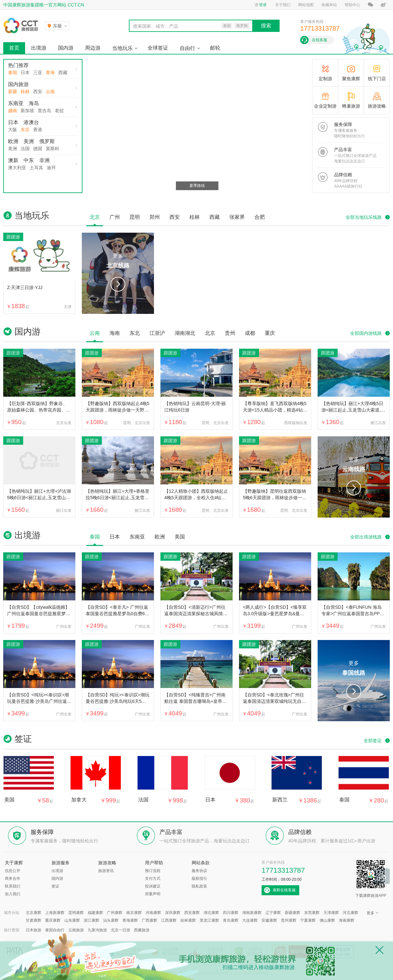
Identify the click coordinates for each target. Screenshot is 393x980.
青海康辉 (130, 920)
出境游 (39, 48)
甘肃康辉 (34, 920)
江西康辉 (169, 920)
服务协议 (199, 871)
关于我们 (283, 5)
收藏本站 (329, 5)
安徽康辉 (269, 920)
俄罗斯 (47, 141)
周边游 (93, 48)
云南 (50, 92)
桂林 (25, 92)
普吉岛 (44, 111)
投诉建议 (153, 886)
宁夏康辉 (308, 920)
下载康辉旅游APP (371, 878)
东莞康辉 (312, 913)
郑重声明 (153, 894)
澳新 (13, 160)
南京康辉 (134, 913)
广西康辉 (149, 920)
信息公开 (13, 871)
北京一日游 (120, 930)
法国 (25, 149)
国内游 (66, 48)
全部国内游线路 (366, 333)
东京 (25, 130)
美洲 (29, 141)
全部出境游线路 (366, 537)
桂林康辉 (188, 920)
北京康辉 (34, 913)
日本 (25, 73)
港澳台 (31, 122)
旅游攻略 (377, 106)
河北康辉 (350, 913)
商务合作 (13, 878)
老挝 (59, 111)
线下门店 (377, 79)
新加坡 (27, 111)
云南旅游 (76, 930)
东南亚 (16, 103)
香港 (38, 130)
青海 (50, 73)
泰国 (13, 73)
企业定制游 (325, 106)
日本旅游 (34, 930)
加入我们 (13, 894)
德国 (38, 149)
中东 (29, 160)
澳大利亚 (17, 168)
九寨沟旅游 (97, 930)
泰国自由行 (55, 930)
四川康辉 (231, 913)
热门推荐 (18, 65)
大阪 (13, 130)
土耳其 (36, 168)
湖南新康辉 (252, 913)
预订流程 (153, 871)
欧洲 (13, 141)
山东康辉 (72, 920)
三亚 (38, 73)
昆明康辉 (76, 913)
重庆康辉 (53, 920)
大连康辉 (250, 920)
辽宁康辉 (273, 913)
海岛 (34, 103)
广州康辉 (115, 913)
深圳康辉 (173, 913)
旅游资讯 (106, 871)
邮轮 (215, 48)
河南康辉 (153, 913)
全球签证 (158, 48)
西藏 (63, 73)
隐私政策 (199, 886)
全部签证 (373, 741)
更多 (118, 262)
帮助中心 (352, 5)
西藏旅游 (142, 930)
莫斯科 (53, 149)
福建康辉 (95, 913)
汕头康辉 (111, 920)
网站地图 (306, 5)
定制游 (325, 79)
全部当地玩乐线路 (364, 217)
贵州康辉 (289, 920)
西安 (38, 92)
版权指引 (199, 878)
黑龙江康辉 (209, 920)
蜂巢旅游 (351, 106)
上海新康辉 (55, 913)
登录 (263, 5)
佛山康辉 (327, 920)
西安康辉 (192, 913)
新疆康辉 (292, 913)
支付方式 (153, 878)
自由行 (187, 48)
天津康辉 (331, 913)
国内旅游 (18, 84)
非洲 (44, 160)
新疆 (13, 92)
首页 (14, 48)
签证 (55, 886)
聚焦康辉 (351, 79)
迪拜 (51, 168)
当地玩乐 (122, 48)
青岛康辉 (231, 920)
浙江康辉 (91, 920)
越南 (13, 111)
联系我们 (13, 886)
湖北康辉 (211, 913)
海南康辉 (347, 920)
